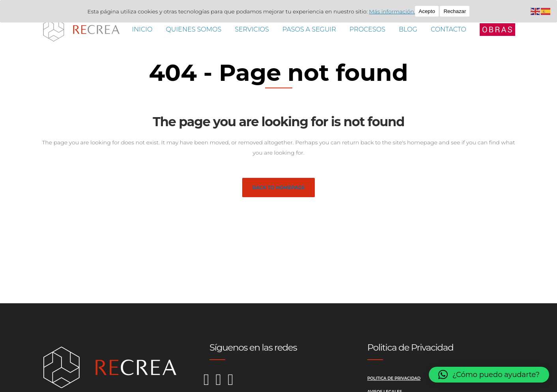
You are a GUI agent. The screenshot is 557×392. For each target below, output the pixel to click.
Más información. (394, 11)
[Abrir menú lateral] (497, 29)
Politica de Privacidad (394, 378)
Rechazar (457, 11)
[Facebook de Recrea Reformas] (222, 384)
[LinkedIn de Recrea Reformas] (231, 384)
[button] (489, 375)
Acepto (429, 11)
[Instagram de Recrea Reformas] (210, 384)
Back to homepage (279, 188)
